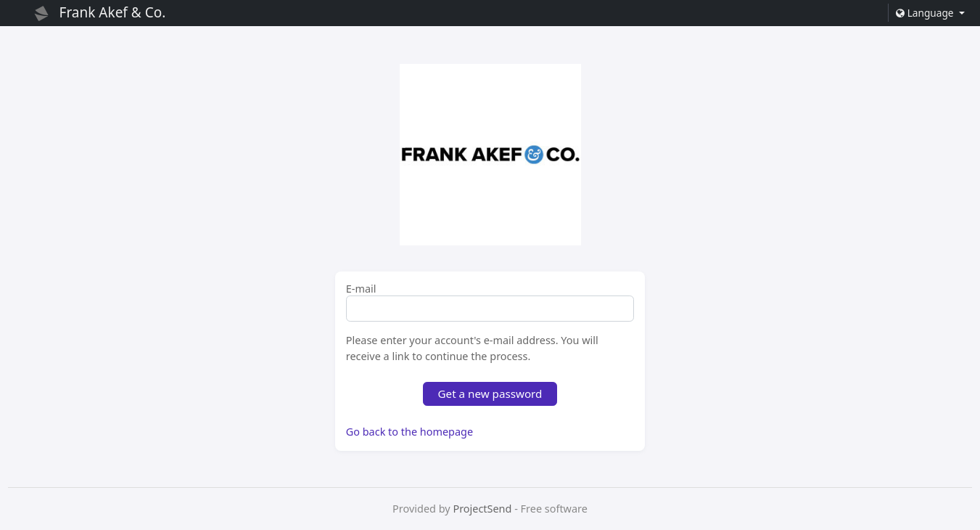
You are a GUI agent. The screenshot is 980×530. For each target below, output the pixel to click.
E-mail (361, 289)
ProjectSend (482, 509)
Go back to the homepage (409, 432)
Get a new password (490, 394)
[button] (930, 13)
